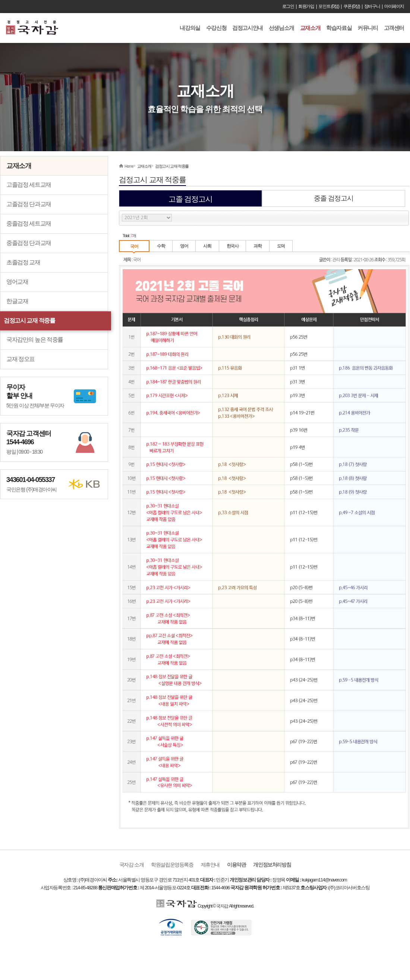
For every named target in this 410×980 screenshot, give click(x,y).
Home (129, 166)
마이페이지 (394, 6)
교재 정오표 (20, 359)
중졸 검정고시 (334, 198)
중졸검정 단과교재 (29, 243)
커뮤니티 (368, 28)
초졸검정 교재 (23, 262)
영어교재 (17, 282)
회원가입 (306, 6)
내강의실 (190, 28)
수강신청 (216, 28)
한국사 (233, 246)
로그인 (288, 6)
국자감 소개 (132, 865)
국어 (134, 246)
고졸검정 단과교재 (29, 204)
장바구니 (372, 6)
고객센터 (394, 28)
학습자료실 (339, 28)
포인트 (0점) (329, 6)
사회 (207, 246)
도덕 (281, 246)
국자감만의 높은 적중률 (35, 340)
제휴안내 (210, 865)
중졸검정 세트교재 (29, 223)
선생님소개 (281, 28)
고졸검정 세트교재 (29, 185)
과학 (257, 246)
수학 (161, 246)
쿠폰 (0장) (351, 6)
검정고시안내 (247, 28)
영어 (184, 246)
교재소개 (310, 28)
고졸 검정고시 (191, 199)
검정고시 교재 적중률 (29, 321)
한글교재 (17, 301)
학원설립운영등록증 (172, 865)
